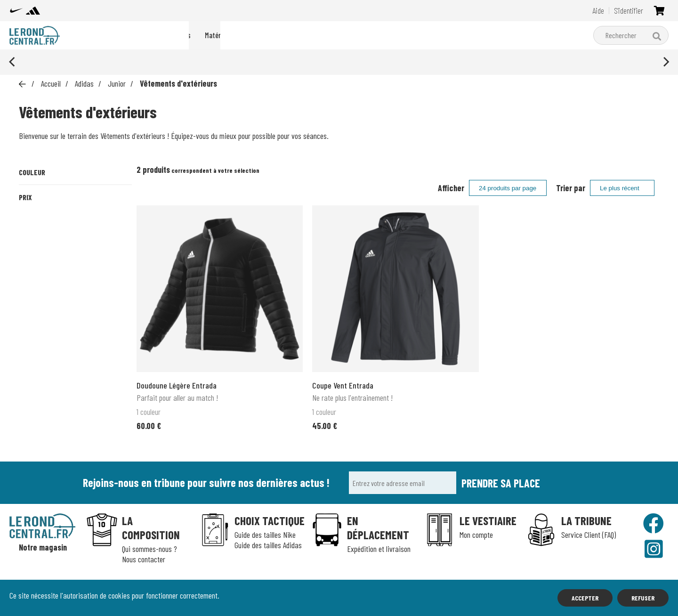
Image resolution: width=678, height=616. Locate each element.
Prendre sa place (501, 483)
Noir (38, 207)
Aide (598, 11)
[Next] (665, 62)
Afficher (451, 188)
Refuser (643, 598)
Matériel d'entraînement (362, 35)
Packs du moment (221, 35)
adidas (301, 35)
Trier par (571, 188)
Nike (270, 35)
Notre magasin (43, 547)
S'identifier (629, 11)
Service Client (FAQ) (589, 535)
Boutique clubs (436, 35)
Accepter (585, 598)
